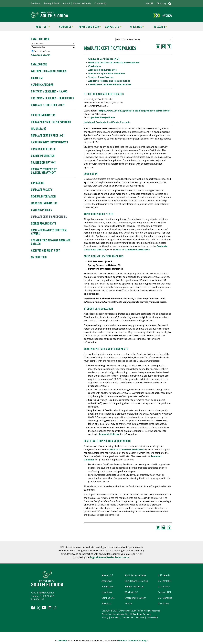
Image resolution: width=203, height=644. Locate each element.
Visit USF (140, 619)
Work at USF (131, 594)
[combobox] (144, 42)
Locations (107, 594)
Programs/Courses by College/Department (44, 173)
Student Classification (101, 79)
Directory (161, 3)
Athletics (134, 28)
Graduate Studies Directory (48, 107)
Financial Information (44, 205)
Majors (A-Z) (38, 130)
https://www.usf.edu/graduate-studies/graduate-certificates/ (134, 112)
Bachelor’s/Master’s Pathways (49, 144)
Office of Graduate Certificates (132, 251)
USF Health (164, 577)
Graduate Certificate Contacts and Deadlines (114, 64)
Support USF (165, 594)
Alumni (66, 3)
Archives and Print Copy (45, 252)
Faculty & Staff (51, 3)
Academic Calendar (42, 87)
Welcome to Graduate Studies (49, 73)
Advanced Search (41, 57)
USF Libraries (165, 600)
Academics (64, 28)
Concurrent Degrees (43, 151)
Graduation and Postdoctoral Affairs (49, 234)
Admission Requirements (102, 72)
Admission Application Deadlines (107, 75)
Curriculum (95, 68)
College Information (43, 117)
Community (101, 3)
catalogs (62, 642)
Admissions (38, 185)
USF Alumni (164, 588)
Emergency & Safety (135, 600)
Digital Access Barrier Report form (110, 559)
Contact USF (128, 619)
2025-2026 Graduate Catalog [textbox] (128, 42)
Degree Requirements (44, 225)
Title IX (128, 605)
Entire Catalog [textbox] (38, 45)
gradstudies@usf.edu (103, 119)
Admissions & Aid (89, 28)
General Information (43, 198)
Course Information (43, 158)
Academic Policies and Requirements (109, 83)
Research (158, 28)
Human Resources (134, 588)
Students (36, 3)
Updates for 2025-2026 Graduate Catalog (51, 244)
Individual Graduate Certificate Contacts (107, 124)
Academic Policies (41, 212)
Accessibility (152, 619)
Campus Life (111, 28)
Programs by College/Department (51, 124)
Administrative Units (135, 577)
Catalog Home (39, 66)
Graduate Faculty (42, 191)
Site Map (115, 619)
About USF (40, 28)
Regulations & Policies (136, 583)
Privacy (105, 619)
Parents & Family (82, 3)
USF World (163, 605)
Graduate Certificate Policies (49, 218)
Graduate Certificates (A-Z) (48, 137)
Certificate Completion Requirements (110, 86)
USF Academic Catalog (140, 616)
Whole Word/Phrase (42, 53)
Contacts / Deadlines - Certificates (53, 100)
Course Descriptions (43, 164)
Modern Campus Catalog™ (133, 642)
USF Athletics (165, 583)
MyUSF (149, 3)
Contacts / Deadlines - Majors (49, 93)
